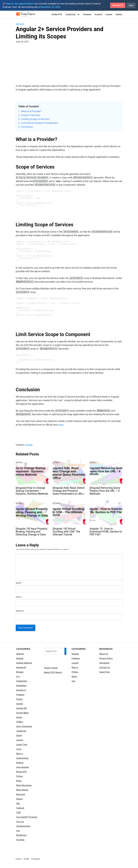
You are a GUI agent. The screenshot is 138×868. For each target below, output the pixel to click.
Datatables (21, 686)
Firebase (87, 14)
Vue (18, 831)
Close (131, 5)
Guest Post (105, 672)
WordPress (21, 835)
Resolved (21, 794)
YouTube (20, 840)
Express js (21, 690)
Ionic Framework (24, 726)
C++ (18, 677)
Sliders (20, 799)
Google (20, 704)
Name (19, 583)
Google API (22, 708)
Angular (20, 24)
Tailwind (20, 808)
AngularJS (21, 667)
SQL (18, 803)
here (61, 425)
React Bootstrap (24, 785)
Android (98, 14)
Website (20, 611)
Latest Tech (22, 745)
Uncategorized (23, 826)
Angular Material (24, 663)
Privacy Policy (106, 658)
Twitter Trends (51, 668)
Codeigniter (22, 681)
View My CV (117, 5)
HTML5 (20, 722)
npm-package (23, 767)
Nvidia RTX (57, 14)
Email (19, 597)
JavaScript (70, 14)
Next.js (20, 754)
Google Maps (23, 713)
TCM (18, 813)
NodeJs (20, 763)
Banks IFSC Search (53, 672)
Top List (20, 822)
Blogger (20, 672)
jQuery (19, 735)
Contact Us (105, 667)
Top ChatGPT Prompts (27, 817)
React (19, 781)
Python (119, 14)
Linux (19, 749)
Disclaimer (104, 663)
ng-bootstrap (22, 758)
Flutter (19, 699)
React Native (22, 790)
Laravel (109, 14)
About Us (104, 654)
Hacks (19, 717)
